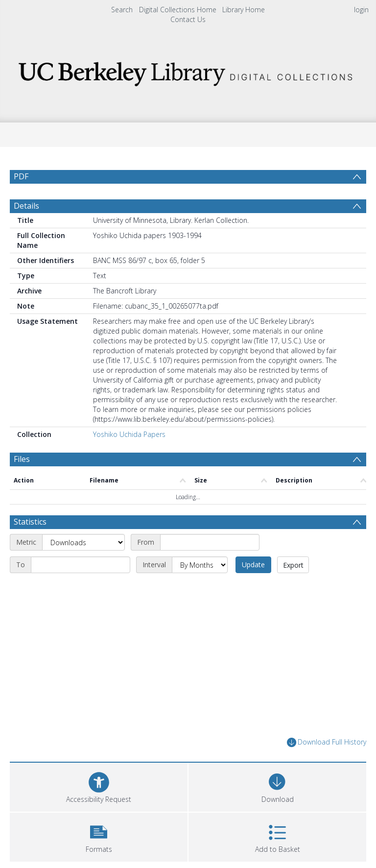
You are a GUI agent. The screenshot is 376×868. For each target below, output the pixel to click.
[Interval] (200, 565)
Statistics (30, 522)
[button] (99, 836)
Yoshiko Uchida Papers (129, 434)
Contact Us (188, 19)
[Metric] (83, 542)
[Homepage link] (188, 71)
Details (26, 206)
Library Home (244, 10)
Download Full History (327, 742)
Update (253, 565)
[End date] (81, 565)
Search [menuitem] (122, 10)
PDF (21, 176)
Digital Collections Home (178, 10)
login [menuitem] (361, 10)
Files (22, 459)
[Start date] (210, 542)
